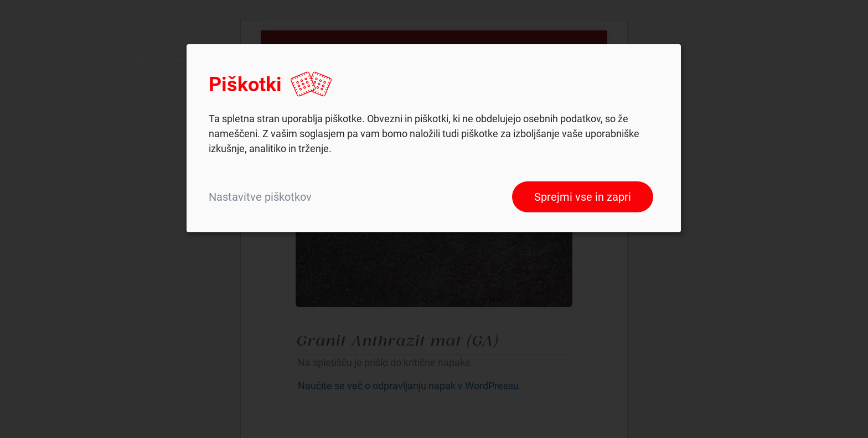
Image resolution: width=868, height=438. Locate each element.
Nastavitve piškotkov (260, 197)
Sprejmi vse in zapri (583, 197)
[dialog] (434, 138)
